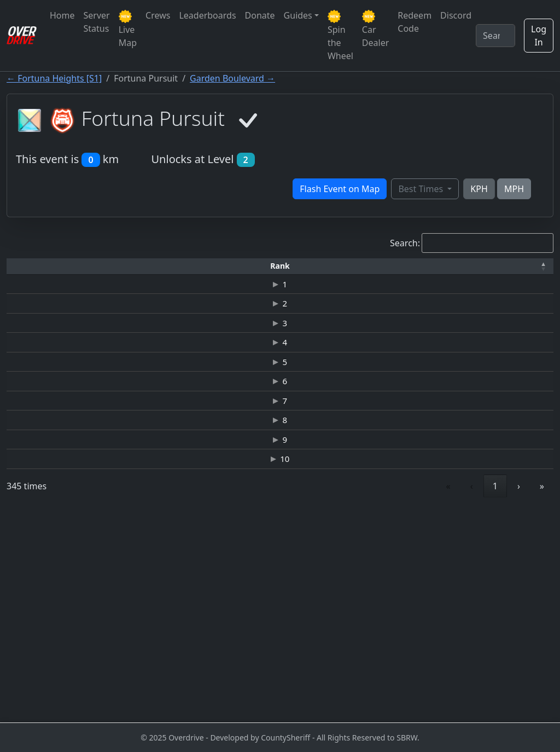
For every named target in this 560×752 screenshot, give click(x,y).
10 (31, 662)
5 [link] (441, 695)
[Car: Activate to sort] (259, 266)
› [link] (519, 695)
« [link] (295, 695)
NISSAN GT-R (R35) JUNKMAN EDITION (260, 296)
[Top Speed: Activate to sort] (326, 266)
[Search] (495, 36)
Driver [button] (113, 266)
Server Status (97, 22)
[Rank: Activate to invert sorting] (31, 266)
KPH (479, 189)
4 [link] (416, 695)
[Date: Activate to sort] (458, 266)
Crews (158, 15)
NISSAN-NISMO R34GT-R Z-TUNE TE (259, 460)
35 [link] (493, 695)
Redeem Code (415, 22)
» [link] (542, 695)
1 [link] (342, 695)
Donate (260, 15)
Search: (405, 243)
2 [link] (367, 695)
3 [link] (391, 695)
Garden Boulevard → (232, 78)
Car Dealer (375, 29)
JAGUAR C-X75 (259, 586)
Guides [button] (298, 15)
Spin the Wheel (340, 36)
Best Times (422, 189)
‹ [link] (319, 695)
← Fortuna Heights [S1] (54, 78)
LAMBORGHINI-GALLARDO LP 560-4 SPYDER (259, 624)
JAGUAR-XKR (259, 419)
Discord (456, 15)
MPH (514, 189)
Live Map (128, 29)
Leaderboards (207, 15)
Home (62, 15)
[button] (31, 266)
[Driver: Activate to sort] (114, 266)
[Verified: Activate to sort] (521, 266)
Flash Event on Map (340, 189)
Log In (539, 36)
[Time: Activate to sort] (197, 266)
